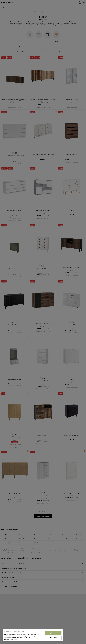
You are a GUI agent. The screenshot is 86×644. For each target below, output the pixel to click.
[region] (33, 635)
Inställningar (53, 638)
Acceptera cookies (53, 633)
